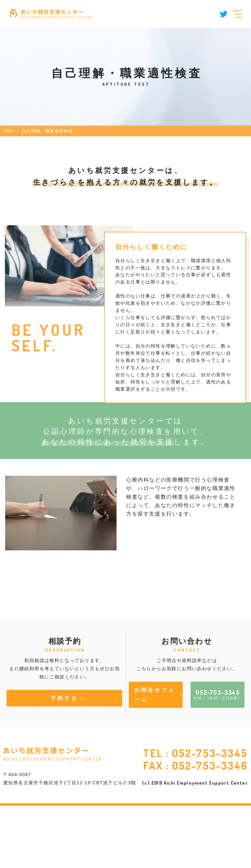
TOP (8, 131)
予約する (64, 761)
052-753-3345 (210, 816)
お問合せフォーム (155, 757)
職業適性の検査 (161, 578)
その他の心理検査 (164, 606)
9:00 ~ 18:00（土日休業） (218, 757)
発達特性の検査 (37, 633)
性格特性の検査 (37, 605)
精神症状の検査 (37, 578)
